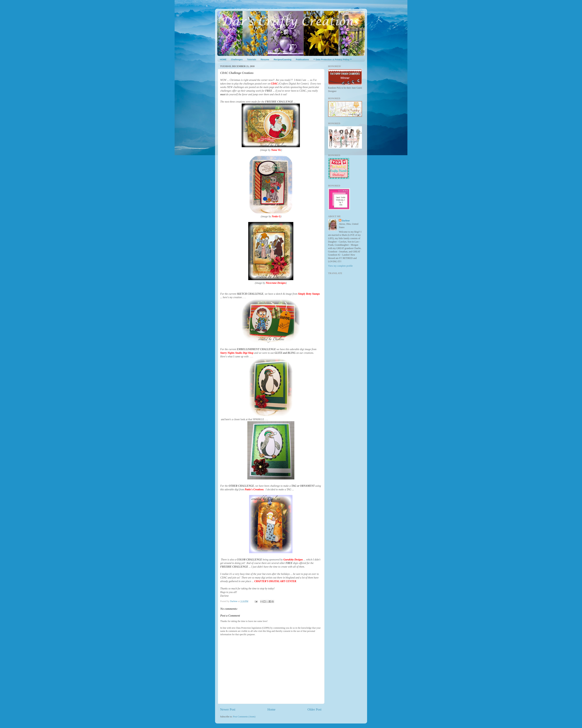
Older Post (314, 709)
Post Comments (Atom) (244, 717)
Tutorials (252, 59)
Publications (302, 59)
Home (271, 709)
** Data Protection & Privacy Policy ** (333, 59)
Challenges (237, 59)
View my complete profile (340, 266)
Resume (265, 59)
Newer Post (228, 709)
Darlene (346, 221)
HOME (223, 59)
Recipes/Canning (283, 59)
